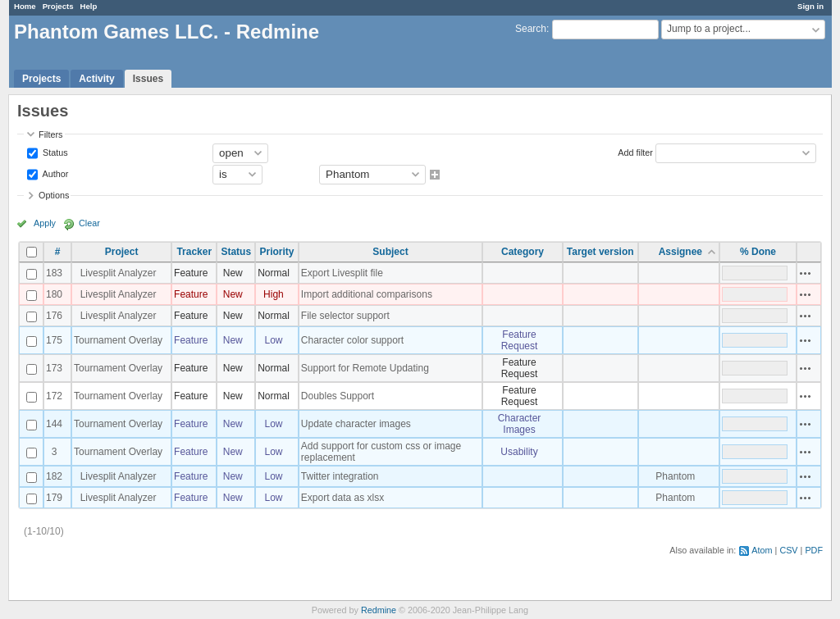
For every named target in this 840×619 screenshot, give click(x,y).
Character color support (352, 340)
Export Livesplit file (342, 273)
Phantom (675, 476)
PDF (814, 550)
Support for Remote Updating (365, 368)
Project (122, 252)
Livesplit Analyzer (119, 273)
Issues (148, 79)
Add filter (635, 152)
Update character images (356, 424)
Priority (276, 252)
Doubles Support (338, 396)
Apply (45, 223)
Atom (762, 550)
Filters (50, 134)
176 (54, 316)
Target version (600, 252)
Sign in (810, 6)
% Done (758, 252)
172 (54, 396)
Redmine (379, 610)
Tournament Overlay (118, 340)
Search (531, 29)
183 (54, 273)
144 (54, 424)
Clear (89, 223)
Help (89, 6)
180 (54, 294)
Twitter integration (340, 476)
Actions (806, 273)
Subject (390, 252)
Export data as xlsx (342, 498)
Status (54, 152)
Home (25, 6)
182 (54, 476)
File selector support (345, 316)
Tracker (194, 252)
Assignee (680, 252)
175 (54, 340)
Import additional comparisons (367, 294)
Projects (58, 6)
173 (54, 368)
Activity (96, 79)
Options (54, 195)
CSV (788, 550)
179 (54, 498)
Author (54, 173)
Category (523, 252)
